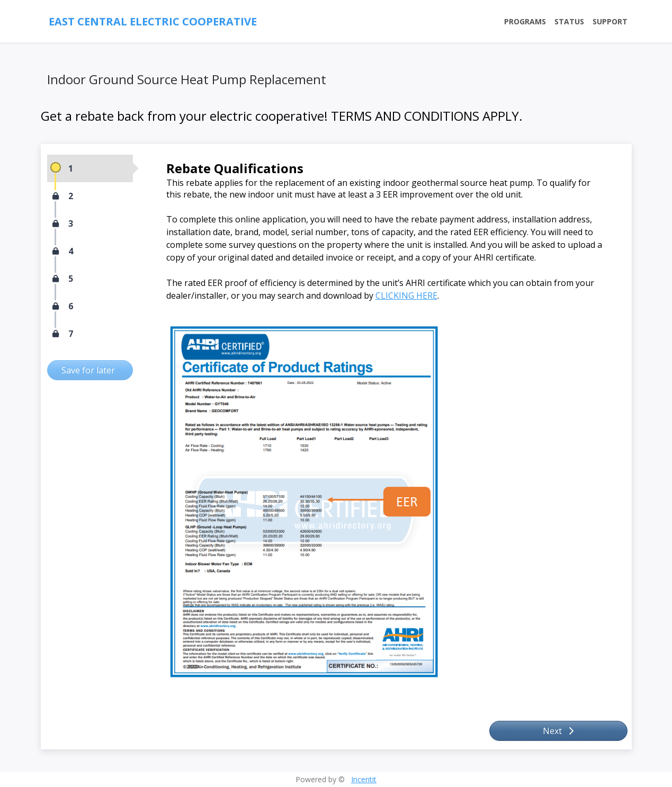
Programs (525, 21)
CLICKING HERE (406, 296)
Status (569, 21)
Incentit (364, 779)
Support (610, 21)
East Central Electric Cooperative (153, 21)
